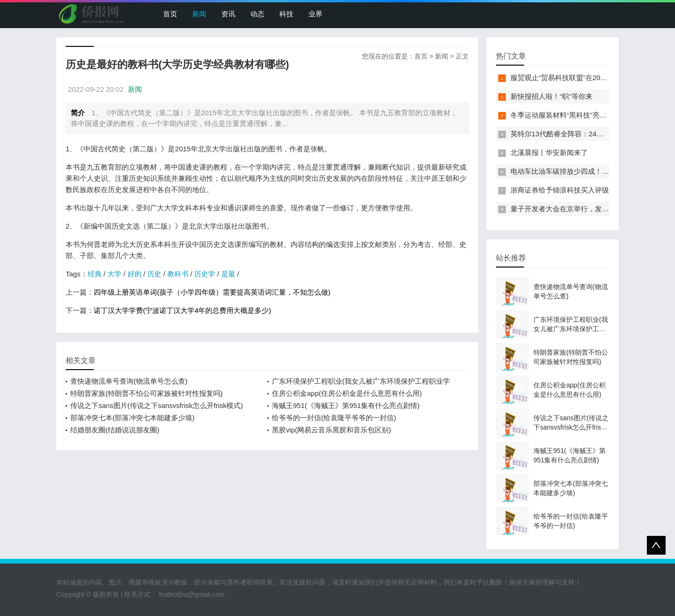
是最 (228, 274)
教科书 (178, 274)
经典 (95, 274)
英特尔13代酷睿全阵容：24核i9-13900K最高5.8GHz (592, 134)
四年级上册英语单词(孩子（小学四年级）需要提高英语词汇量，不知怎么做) (212, 292)
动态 (257, 14)
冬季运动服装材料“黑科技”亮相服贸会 (569, 115)
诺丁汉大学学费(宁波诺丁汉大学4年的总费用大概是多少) (182, 310)
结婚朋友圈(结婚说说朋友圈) (115, 430)
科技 (286, 14)
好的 (135, 274)
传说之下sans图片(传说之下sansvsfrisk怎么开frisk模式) (157, 405)
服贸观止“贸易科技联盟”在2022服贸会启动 (577, 78)
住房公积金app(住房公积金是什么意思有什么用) (347, 393)
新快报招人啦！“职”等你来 (551, 96)
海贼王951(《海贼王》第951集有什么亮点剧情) (346, 405)
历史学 (205, 274)
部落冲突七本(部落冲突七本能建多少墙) (132, 418)
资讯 (228, 14)
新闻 (199, 14)
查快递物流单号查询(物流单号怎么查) (129, 381)
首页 (170, 14)
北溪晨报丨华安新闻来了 (549, 152)
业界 (315, 14)
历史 (154, 274)
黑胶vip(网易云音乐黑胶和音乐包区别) (331, 430)
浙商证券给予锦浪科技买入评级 (560, 190)
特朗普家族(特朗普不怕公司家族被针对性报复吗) (146, 393)
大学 (114, 274)
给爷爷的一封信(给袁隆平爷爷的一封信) (334, 418)
